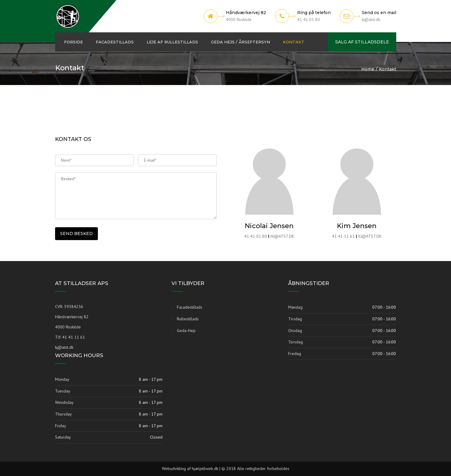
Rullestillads (188, 319)
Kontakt (294, 42)
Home (368, 69)
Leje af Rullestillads (172, 42)
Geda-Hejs (186, 331)
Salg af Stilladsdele (362, 42)
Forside (73, 42)
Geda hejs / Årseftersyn (240, 42)
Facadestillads (115, 42)
